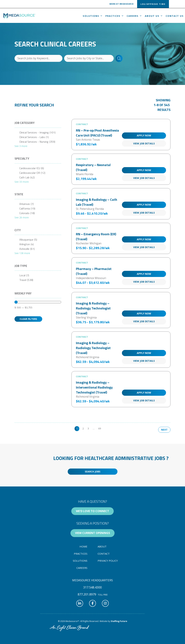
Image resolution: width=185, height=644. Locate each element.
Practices (115, 16)
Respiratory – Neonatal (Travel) (93, 167)
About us (154, 16)
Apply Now (144, 135)
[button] (122, 5)
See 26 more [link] (22, 217)
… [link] (94, 428)
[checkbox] (38, 133)
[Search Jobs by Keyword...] (38, 58)
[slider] (16, 302)
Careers (134, 16)
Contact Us (175, 16)
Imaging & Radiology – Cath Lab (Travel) (97, 202)
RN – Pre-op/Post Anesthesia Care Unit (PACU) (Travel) (97, 133)
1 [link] (77, 428)
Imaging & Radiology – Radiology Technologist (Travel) (93, 308)
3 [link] (88, 428)
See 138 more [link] (22, 253)
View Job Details (144, 143)
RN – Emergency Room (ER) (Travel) (96, 236)
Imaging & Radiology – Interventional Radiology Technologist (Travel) (94, 387)
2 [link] (83, 428)
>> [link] (106, 428)
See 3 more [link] (21, 146)
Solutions (93, 16)
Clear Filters (28, 319)
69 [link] (100, 428)
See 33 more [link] (22, 182)
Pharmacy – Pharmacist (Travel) (94, 271)
